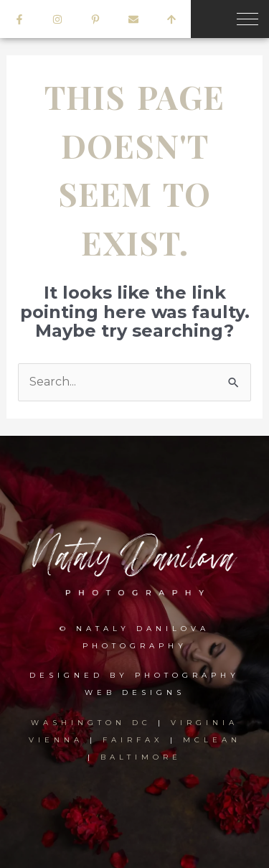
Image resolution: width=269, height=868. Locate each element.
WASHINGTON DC (94, 723)
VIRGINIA (204, 723)
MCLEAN (212, 740)
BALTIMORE (141, 757)
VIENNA (56, 740)
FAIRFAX (133, 740)
